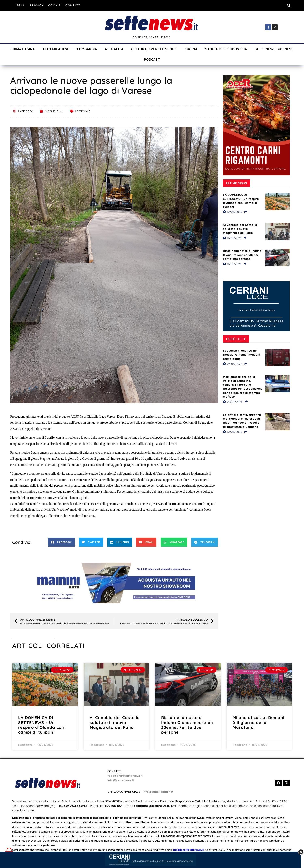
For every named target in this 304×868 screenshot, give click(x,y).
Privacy (37, 5)
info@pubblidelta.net (158, 792)
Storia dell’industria (226, 49)
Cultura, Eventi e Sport (154, 49)
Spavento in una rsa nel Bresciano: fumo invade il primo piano (241, 355)
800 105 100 (113, 806)
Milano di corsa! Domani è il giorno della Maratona (259, 722)
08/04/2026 (233, 402)
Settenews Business (274, 49)
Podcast (152, 59)
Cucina (191, 49)
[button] (288, 5)
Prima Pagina (23, 49)
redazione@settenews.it (125, 776)
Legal (20, 5)
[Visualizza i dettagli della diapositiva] (114, 583)
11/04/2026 (232, 238)
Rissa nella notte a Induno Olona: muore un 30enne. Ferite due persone (242, 255)
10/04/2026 (232, 212)
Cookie (54, 5)
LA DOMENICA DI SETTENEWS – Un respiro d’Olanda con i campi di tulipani (241, 201)
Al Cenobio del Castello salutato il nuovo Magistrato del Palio (240, 229)
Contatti (74, 5)
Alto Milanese (56, 49)
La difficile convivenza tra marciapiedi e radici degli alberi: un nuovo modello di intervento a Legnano (242, 421)
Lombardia (87, 49)
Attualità (114, 49)
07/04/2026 (233, 364)
